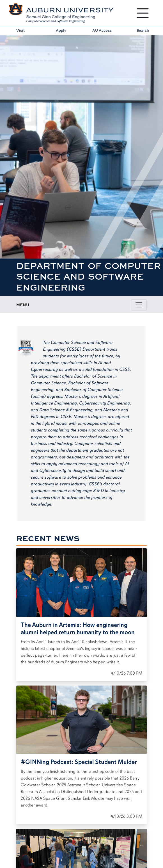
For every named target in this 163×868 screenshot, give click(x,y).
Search (143, 30)
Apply (61, 30)
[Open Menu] (143, 13)
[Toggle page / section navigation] (139, 305)
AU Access (102, 30)
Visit (20, 30)
